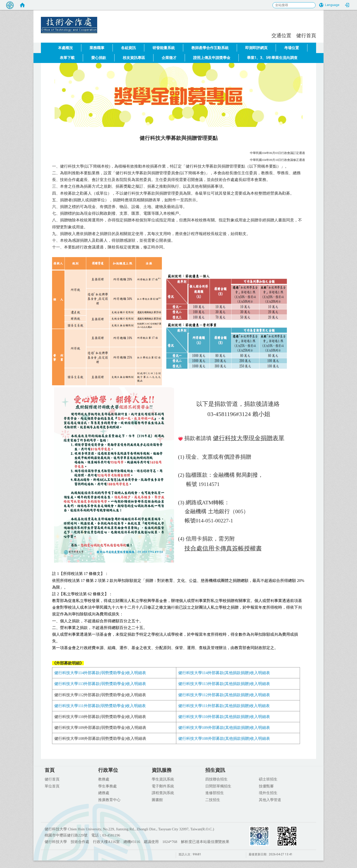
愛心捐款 (99, 58)
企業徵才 (169, 58)
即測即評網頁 (256, 48)
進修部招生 (215, 793)
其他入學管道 (270, 800)
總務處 (104, 793)
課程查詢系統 (163, 793)
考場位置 (292, 48)
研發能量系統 (164, 48)
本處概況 (65, 48)
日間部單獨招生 (218, 786)
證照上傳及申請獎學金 (212, 58)
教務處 (104, 779)
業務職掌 (97, 48)
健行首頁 (306, 35)
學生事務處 (107, 786)
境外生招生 (268, 793)
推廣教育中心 (109, 800)
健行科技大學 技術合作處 (104, 21)
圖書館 (157, 800)
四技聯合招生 (216, 779)
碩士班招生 (268, 779)
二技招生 (213, 800)
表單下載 (67, 58)
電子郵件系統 (163, 786)
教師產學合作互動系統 (210, 48)
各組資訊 (128, 48)
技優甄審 (266, 786)
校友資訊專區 (134, 58)
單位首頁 (52, 786)
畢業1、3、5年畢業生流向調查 (272, 58)
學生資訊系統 (163, 779)
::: (269, 35)
